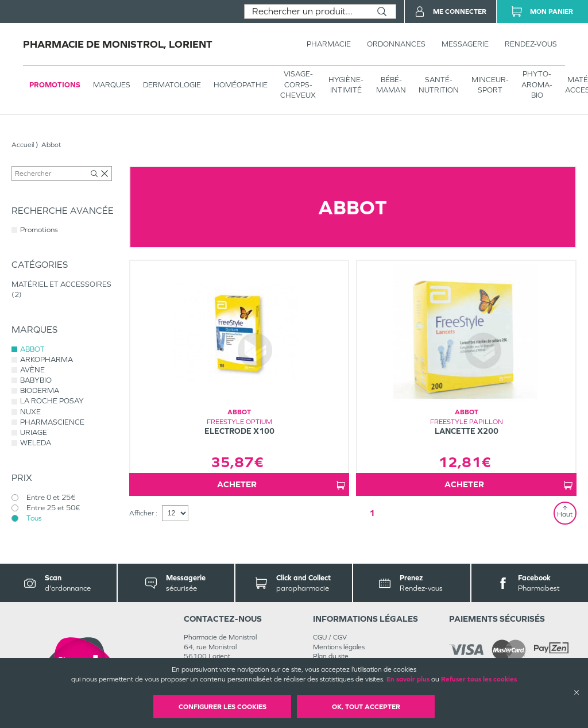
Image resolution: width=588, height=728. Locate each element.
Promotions (55, 85)
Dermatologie (172, 85)
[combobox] (306, 11)
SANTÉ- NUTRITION (439, 85)
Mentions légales (339, 647)
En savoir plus (408, 679)
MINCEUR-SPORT (490, 85)
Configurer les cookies (223, 707)
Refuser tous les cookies (479, 679)
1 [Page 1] (372, 513)
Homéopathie (241, 85)
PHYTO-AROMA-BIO (537, 84)
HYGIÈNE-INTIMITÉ (346, 85)
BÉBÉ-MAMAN (391, 85)
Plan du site (331, 656)
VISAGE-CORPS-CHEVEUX (298, 84)
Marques (112, 85)
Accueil (23, 145)
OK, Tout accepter (366, 707)
